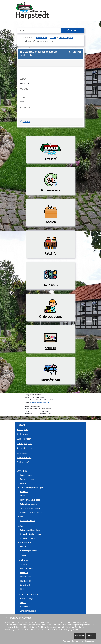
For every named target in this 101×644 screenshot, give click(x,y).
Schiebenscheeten (28, 611)
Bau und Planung (27, 479)
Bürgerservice (26, 475)
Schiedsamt (25, 585)
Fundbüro (24, 492)
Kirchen (23, 589)
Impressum (90, 641)
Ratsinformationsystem (30, 530)
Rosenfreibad (26, 577)
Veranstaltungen (27, 599)
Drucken (75, 52)
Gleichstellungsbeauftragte (32, 487)
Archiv (23, 496)
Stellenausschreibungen (30, 508)
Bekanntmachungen (29, 504)
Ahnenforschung (24, 458)
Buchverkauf (23, 462)
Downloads (22, 453)
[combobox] (39, 30)
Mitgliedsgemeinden (29, 551)
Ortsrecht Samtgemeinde (31, 534)
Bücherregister (24, 439)
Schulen (24, 564)
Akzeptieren (80, 636)
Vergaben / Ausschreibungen (32, 512)
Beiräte (23, 547)
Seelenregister (24, 434)
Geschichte (25, 607)
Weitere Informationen (73, 641)
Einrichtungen (23, 560)
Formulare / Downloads (30, 500)
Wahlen (23, 483)
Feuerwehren (26, 581)
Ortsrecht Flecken (28, 538)
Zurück (25, 122)
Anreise (23, 603)
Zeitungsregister (24, 444)
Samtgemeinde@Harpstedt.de (39, 402)
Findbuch (21, 425)
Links (22, 516)
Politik (20, 526)
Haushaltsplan (26, 542)
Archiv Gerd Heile (25, 448)
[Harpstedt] (50, 11)
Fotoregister (23, 430)
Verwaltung (22, 471)
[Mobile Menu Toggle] (5, 11)
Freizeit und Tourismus (28, 594)
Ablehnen (91, 636)
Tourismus (51, 285)
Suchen (72, 30)
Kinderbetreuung (27, 568)
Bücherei (24, 573)
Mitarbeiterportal (27, 521)
